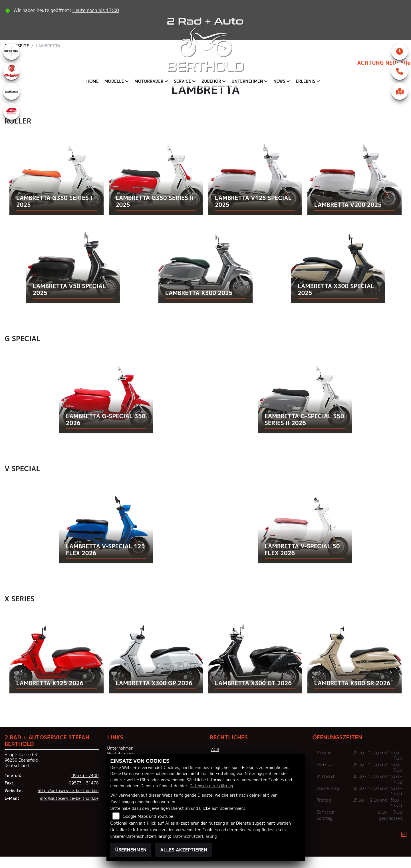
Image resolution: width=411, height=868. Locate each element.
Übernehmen (131, 850)
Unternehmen (247, 81)
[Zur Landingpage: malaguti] (11, 83)
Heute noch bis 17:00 (97, 10)
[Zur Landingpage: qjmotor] (11, 123)
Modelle (114, 81)
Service (182, 81)
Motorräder (149, 81)
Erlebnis (306, 81)
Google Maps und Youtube (148, 816)
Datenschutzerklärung (211, 786)
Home (92, 81)
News (279, 81)
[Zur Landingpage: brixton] (11, 63)
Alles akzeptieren (184, 850)
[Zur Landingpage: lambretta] (11, 103)
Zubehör (211, 81)
